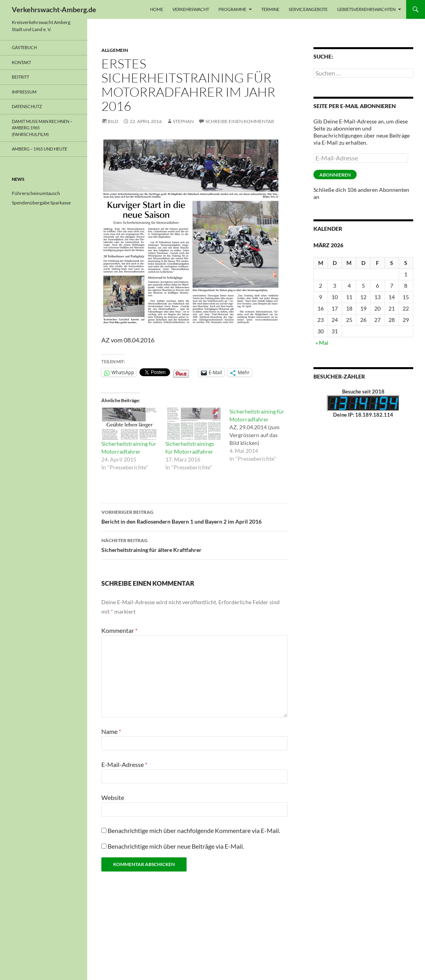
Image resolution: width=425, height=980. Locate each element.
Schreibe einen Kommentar (240, 121)
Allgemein (115, 50)
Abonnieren (335, 175)
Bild (113, 121)
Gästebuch (24, 47)
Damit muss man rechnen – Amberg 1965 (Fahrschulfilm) (42, 128)
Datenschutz (27, 106)
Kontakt (21, 62)
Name (111, 731)
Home (157, 9)
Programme (232, 9)
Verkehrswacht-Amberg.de (54, 9)
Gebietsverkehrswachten (366, 9)
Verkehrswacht (191, 9)
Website (113, 797)
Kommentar (119, 630)
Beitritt (20, 77)
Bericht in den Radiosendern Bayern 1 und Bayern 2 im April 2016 (194, 516)
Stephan (183, 121)
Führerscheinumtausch (36, 193)
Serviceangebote (308, 9)
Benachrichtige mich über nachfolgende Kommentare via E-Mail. (194, 830)
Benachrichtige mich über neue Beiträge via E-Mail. (176, 846)
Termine (270, 9)
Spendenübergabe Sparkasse (41, 203)
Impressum (24, 92)
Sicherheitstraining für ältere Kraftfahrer (194, 544)
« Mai (322, 343)
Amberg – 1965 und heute (39, 149)
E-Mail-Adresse (124, 764)
